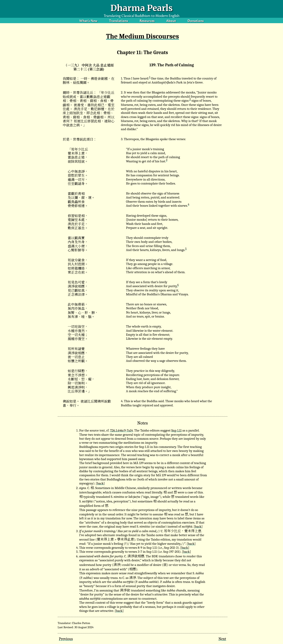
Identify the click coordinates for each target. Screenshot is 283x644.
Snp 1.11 (176, 430)
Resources (147, 22)
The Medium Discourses (142, 36)
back (100, 483)
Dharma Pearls (142, 8)
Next (222, 639)
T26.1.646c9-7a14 (121, 430)
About (171, 22)
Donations (196, 22)
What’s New (88, 22)
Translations (119, 22)
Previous (66, 639)
